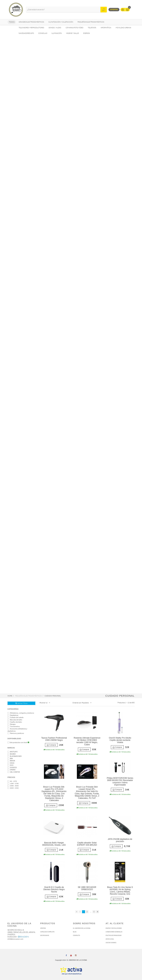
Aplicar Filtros (21, 703)
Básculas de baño (15, 720)
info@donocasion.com (15, 939)
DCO (10, 765)
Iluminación (57, 33)
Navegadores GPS (26, 33)
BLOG (75, 932)
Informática (106, 28)
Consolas (43, 33)
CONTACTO (76, 935)
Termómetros (14, 727)
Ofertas (114, 10)
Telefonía (92, 28)
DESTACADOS (45, 935)
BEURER (12, 754)
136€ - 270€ (13, 784)
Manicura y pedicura (16, 733)
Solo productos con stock (18, 743)
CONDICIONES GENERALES (114, 932)
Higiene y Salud (73, 33)
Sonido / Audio (55, 28)
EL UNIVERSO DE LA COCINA (82, 928)
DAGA (11, 763)
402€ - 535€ (13, 788)
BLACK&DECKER (15, 756)
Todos (12, 22)
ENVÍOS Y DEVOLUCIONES (114, 928)
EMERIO (12, 770)
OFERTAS (43, 928)
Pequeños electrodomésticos (91, 22)
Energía (87, 33)
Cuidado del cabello (16, 718)
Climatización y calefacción (61, 22)
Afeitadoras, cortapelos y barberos (21, 713)
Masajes (12, 724)
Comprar (51, 745)
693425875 (23, 937)
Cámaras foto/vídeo (74, 28)
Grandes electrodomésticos (31, 22)
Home (10, 696)
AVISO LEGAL (110, 939)
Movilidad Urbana (123, 28)
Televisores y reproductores (31, 28)
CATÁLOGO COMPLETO (47, 932)
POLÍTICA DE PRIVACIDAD (114, 935)
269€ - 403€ (13, 786)
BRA (10, 759)
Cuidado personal (53, 696)
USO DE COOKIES (111, 943)
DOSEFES (12, 768)
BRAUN (11, 761)
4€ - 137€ (12, 781)
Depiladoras (13, 715)
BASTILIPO (13, 752)
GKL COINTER (14, 772)
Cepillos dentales (15, 722)
